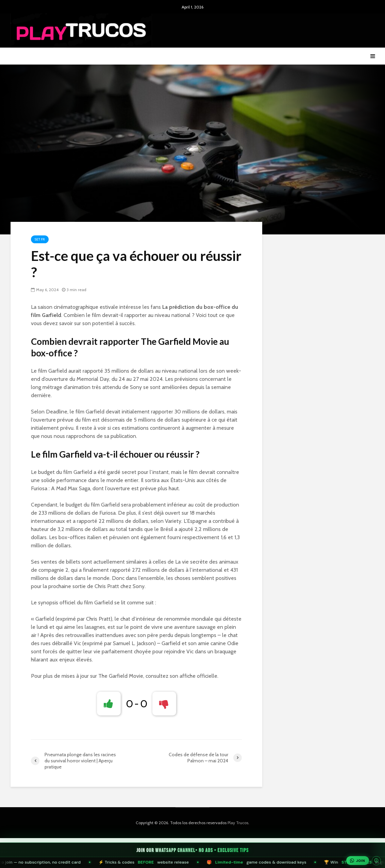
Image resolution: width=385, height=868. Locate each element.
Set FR (40, 239)
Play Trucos (238, 823)
